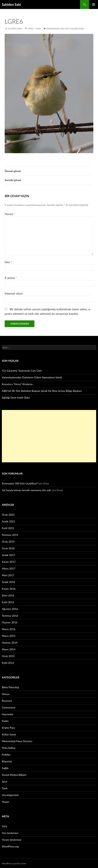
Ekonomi (7, 701)
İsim (8, 262)
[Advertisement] (49, 436)
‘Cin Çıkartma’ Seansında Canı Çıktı (22, 371)
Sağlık (5, 768)
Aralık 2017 (9, 555)
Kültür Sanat (9, 734)
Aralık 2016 (9, 582)
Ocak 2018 (8, 548)
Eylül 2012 (8, 663)
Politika (6, 755)
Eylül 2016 (8, 602)
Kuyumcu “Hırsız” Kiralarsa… (18, 384)
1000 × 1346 (34, 29)
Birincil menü (94, 4)
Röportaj (7, 761)
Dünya (6, 694)
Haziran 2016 (10, 622)
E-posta (11, 278)
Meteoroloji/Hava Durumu (17, 741)
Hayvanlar (8, 714)
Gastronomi (9, 707)
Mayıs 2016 (9, 629)
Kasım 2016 (9, 589)
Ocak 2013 (8, 656)
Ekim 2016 (8, 595)
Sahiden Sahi (11, 4)
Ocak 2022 (8, 515)
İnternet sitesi (14, 293)
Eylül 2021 (8, 528)
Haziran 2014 (10, 643)
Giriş (4, 826)
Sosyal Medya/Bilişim (14, 775)
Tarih (5, 788)
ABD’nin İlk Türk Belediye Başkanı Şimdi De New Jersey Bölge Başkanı (42, 391)
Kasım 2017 (9, 562)
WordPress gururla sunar (14, 863)
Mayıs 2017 (9, 568)
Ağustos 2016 (10, 609)
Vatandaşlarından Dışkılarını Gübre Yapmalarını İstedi (32, 377)
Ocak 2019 (8, 542)
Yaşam (6, 802)
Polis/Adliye (9, 748)
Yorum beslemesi (12, 840)
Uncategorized (10, 795)
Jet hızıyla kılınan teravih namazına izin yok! (27, 490)
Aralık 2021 (9, 521)
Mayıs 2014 (9, 649)
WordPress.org (10, 846)
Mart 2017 (8, 575)
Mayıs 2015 (9, 636)
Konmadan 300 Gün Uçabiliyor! (65, 29)
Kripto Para (8, 728)
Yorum (10, 214)
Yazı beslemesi (10, 833)
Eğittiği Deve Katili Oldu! (16, 398)
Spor (4, 781)
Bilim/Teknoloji (10, 687)
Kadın (5, 721)
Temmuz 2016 (10, 616)
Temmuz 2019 (10, 535)
